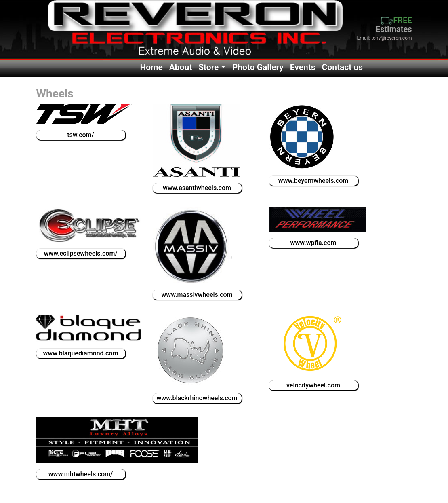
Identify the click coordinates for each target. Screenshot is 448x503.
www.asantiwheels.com (197, 188)
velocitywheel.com (313, 385)
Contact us (342, 67)
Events (303, 67)
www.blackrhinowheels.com (197, 398)
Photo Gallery (258, 67)
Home (151, 67)
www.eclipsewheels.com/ (80, 253)
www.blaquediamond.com (81, 353)
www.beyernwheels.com (313, 181)
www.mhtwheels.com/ (81, 474)
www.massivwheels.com (197, 295)
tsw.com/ (81, 135)
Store (208, 67)
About (181, 67)
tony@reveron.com (391, 38)
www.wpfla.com (313, 243)
